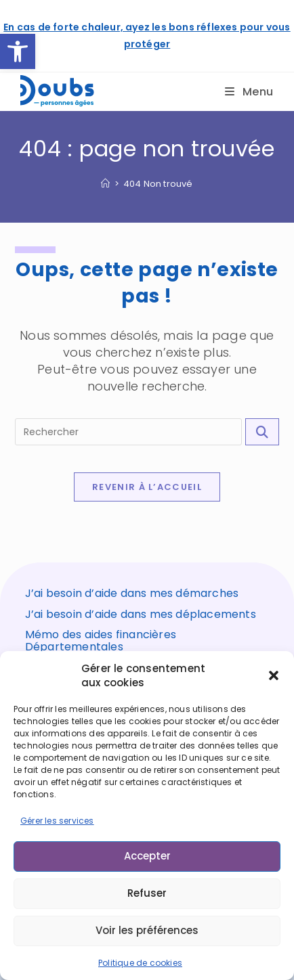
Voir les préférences (147, 930)
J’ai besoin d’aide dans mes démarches (132, 593)
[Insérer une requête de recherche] (128, 432)
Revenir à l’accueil (147, 487)
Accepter (147, 856)
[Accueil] (105, 184)
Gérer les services (57, 821)
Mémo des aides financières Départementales (101, 641)
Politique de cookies (140, 963)
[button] (18, 51)
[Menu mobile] (249, 92)
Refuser (147, 893)
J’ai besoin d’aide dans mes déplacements (141, 614)
